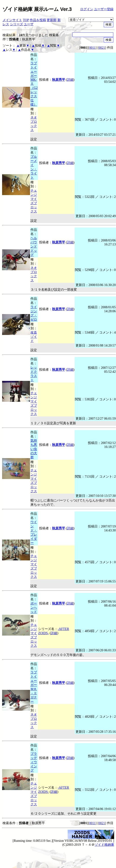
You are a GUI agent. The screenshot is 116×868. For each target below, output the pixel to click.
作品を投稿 (38, 20)
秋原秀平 (59, 80)
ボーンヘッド (34, 608)
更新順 (52, 20)
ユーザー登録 (104, 9)
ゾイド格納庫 (104, 845)
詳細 (70, 80)
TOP (26, 20)
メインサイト (12, 20)
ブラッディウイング (34, 762)
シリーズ (17, 24)
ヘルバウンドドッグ (34, 246)
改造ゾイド (34, 337)
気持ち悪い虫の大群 (34, 449)
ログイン (87, 9)
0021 (102, 48)
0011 (92, 48)
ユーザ (29, 24)
